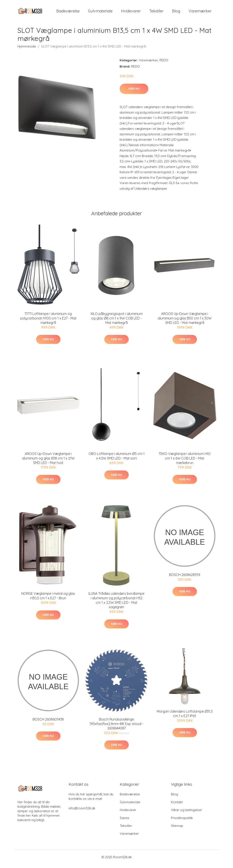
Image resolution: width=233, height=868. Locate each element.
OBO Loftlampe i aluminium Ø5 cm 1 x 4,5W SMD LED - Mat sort (116, 460)
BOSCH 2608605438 (48, 723)
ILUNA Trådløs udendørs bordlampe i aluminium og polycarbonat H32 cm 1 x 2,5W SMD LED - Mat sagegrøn (116, 604)
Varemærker (200, 13)
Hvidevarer (131, 13)
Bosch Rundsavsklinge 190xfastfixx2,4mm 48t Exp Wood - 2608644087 (116, 727)
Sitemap (177, 829)
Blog (176, 13)
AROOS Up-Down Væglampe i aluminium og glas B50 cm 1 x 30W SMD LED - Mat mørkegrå (185, 322)
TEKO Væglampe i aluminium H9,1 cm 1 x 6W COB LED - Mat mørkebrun (185, 462)
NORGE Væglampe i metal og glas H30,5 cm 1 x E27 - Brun (48, 600)
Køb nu (134, 92)
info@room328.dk (82, 812)
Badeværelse (68, 13)
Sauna (124, 821)
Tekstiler (156, 13)
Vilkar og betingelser (187, 814)
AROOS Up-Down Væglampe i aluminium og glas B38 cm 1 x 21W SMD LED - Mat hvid (48, 462)
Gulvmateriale (100, 13)
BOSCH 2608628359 (185, 578)
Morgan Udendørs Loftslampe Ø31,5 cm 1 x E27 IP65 (185, 717)
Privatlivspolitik (182, 821)
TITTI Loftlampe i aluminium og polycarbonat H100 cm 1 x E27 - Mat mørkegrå (48, 322)
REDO (164, 64)
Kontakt (177, 806)
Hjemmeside (27, 50)
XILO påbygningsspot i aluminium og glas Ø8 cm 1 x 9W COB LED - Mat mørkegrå (116, 322)
